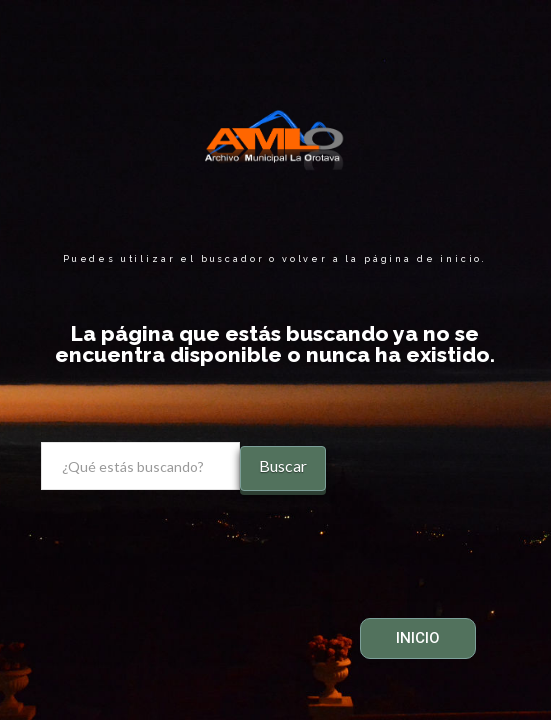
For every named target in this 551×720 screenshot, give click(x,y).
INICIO (418, 638)
